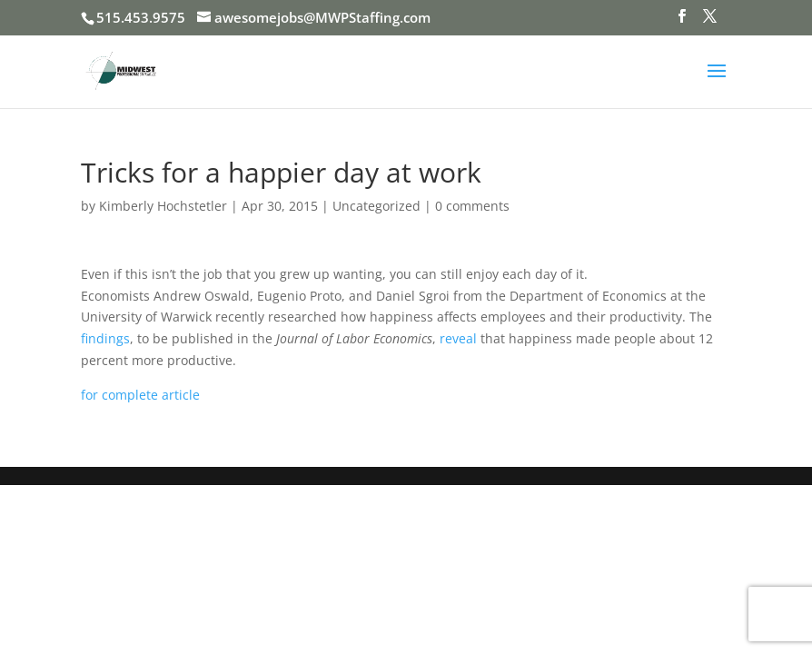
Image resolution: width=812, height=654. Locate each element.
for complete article (140, 395)
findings (105, 338)
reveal (458, 338)
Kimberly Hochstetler (163, 206)
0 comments (472, 206)
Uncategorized (376, 206)
